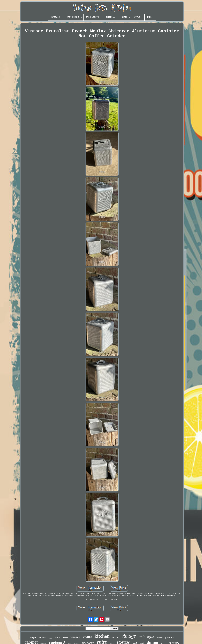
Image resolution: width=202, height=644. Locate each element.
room (51, 638)
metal (115, 637)
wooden (75, 637)
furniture (169, 637)
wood (58, 637)
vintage (129, 636)
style (151, 637)
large (33, 637)
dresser (160, 638)
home (65, 638)
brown (42, 637)
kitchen (102, 636)
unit (142, 637)
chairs (87, 637)
